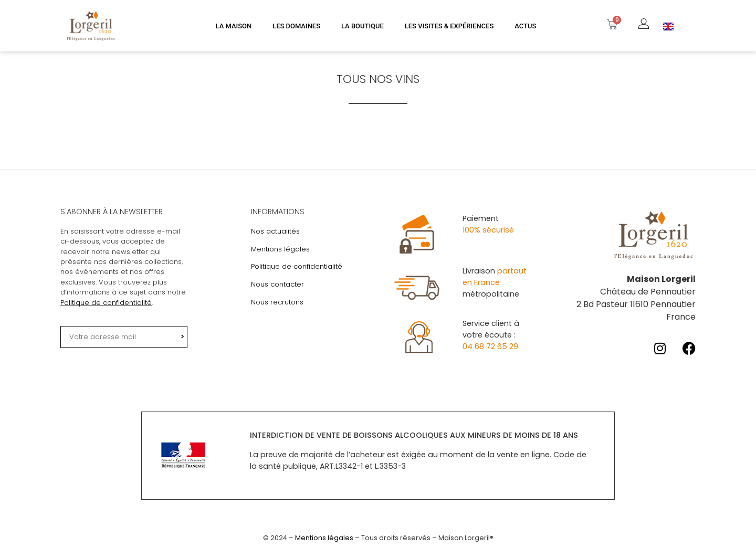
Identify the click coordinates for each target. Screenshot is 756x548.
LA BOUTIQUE (363, 26)
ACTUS (525, 26)
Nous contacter (277, 284)
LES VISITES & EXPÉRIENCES (449, 26)
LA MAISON (234, 26)
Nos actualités (275, 231)
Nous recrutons (277, 302)
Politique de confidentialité (106, 303)
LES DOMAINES (296, 26)
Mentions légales (280, 249)
